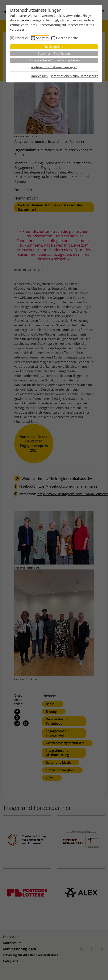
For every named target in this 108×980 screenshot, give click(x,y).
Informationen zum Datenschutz (74, 76)
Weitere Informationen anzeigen (54, 67)
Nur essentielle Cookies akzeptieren (54, 60)
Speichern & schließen (54, 53)
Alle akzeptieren (54, 47)
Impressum (39, 76)
